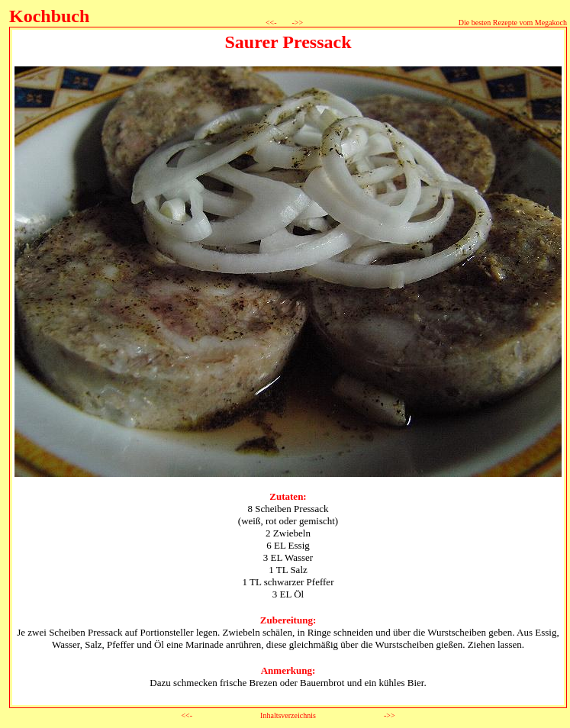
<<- (276, 23)
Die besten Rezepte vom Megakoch (513, 23)
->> (296, 23)
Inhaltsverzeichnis (288, 715)
